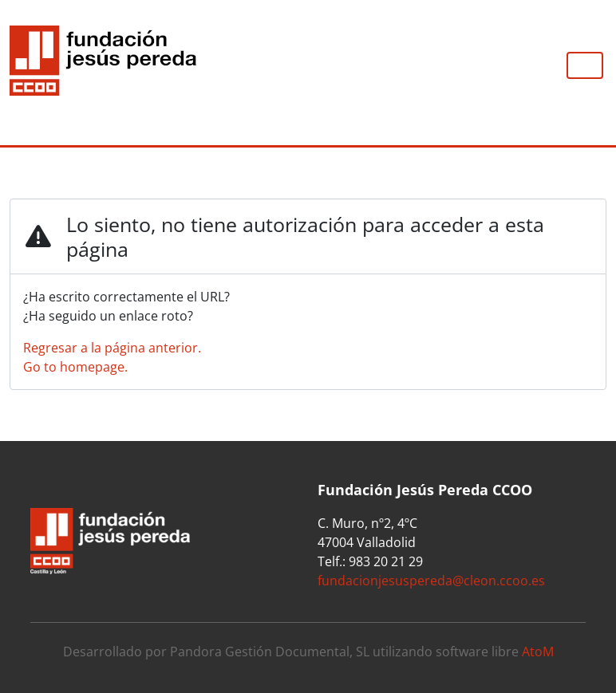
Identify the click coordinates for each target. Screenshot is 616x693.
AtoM (538, 652)
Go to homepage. (75, 367)
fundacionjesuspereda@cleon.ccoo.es (431, 581)
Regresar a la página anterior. (112, 348)
